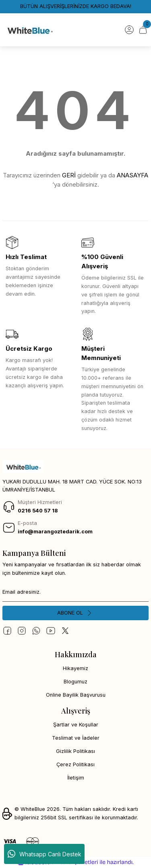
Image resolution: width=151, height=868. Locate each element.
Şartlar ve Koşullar (76, 725)
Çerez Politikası (75, 764)
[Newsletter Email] (75, 592)
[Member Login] (129, 30)
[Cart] (143, 30)
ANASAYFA (132, 175)
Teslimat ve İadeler (76, 738)
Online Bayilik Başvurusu (76, 695)
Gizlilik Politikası (75, 751)
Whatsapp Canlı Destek (44, 854)
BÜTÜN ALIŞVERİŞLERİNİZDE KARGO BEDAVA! (76, 6)
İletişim (76, 778)
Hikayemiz (75, 668)
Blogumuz (75, 682)
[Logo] (29, 30)
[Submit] (75, 613)
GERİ (69, 175)
